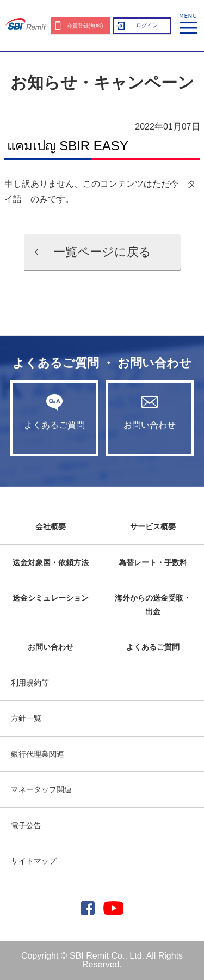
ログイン (147, 25)
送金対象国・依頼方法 (51, 562)
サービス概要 (153, 526)
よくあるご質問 (54, 412)
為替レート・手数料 (153, 562)
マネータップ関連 (41, 789)
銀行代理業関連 (38, 754)
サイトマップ (34, 861)
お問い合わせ (150, 412)
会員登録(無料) (85, 26)
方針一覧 (26, 718)
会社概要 (51, 526)
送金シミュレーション (51, 598)
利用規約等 (30, 683)
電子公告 (26, 825)
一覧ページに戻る (102, 252)
